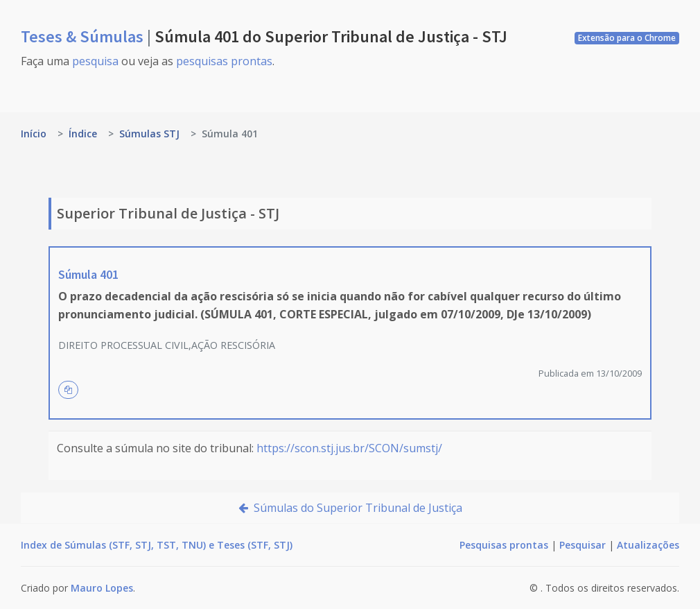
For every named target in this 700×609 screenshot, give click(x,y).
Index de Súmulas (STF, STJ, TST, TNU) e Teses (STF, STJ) (157, 545)
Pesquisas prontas (504, 545)
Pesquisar (583, 545)
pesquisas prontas (224, 61)
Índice (83, 134)
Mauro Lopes (102, 588)
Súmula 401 (88, 274)
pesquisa (95, 61)
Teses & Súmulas (84, 36)
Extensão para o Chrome (627, 38)
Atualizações (648, 545)
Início (34, 134)
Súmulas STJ (149, 134)
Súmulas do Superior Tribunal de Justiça (350, 508)
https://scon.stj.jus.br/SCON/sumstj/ (349, 448)
